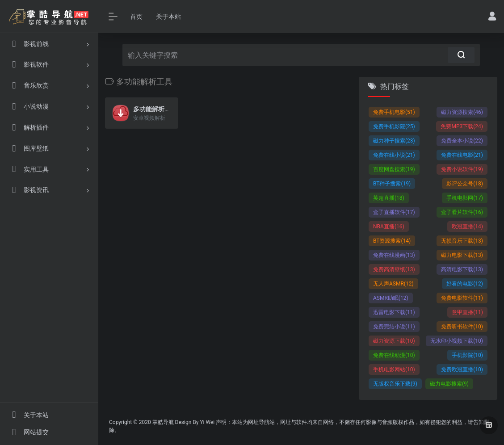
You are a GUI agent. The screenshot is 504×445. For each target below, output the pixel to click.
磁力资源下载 (394, 341)
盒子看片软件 (462, 212)
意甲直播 (467, 312)
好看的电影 (465, 284)
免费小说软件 (462, 169)
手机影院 (467, 355)
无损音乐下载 (462, 241)
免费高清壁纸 (394, 269)
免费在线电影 (462, 155)
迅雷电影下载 (394, 312)
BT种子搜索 (392, 184)
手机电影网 (465, 198)
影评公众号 (465, 184)
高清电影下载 (462, 269)
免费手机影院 (394, 126)
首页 (136, 17)
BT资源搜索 (392, 241)
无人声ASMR (393, 284)
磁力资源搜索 (462, 112)
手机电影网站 (394, 369)
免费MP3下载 (462, 126)
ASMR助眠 (391, 298)
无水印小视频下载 (457, 341)
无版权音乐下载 (395, 384)
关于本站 (168, 17)
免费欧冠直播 (462, 369)
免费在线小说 (394, 155)
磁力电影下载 (462, 255)
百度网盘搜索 (394, 169)
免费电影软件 (462, 298)
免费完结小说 (394, 327)
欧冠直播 (467, 227)
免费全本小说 (462, 141)
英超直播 (389, 198)
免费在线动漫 (394, 355)
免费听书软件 (462, 327)
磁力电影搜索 (449, 384)
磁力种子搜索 (394, 141)
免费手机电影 (394, 112)
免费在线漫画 (394, 255)
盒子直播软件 (394, 212)
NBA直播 (389, 227)
